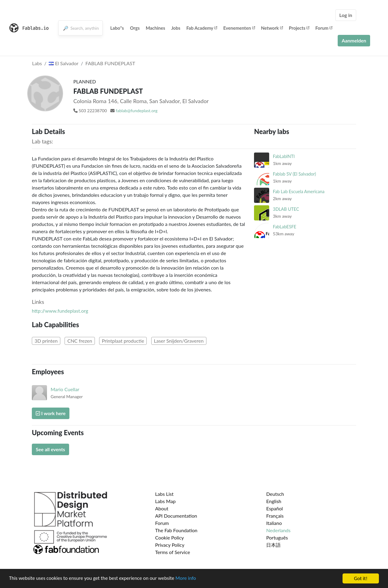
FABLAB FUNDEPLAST (110, 63)
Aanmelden (354, 40)
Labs (37, 63)
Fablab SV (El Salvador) (294, 174)
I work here (51, 413)
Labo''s (117, 28)
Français (275, 516)
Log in (346, 15)
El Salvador (64, 63)
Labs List (164, 494)
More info (186, 579)
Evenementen (239, 28)
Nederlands (278, 530)
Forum (324, 28)
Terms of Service (173, 552)
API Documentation (176, 516)
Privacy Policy (170, 545)
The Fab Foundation (176, 530)
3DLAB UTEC (286, 209)
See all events (50, 449)
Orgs (135, 28)
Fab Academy (202, 28)
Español (274, 508)
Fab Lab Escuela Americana (299, 192)
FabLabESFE (284, 227)
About (162, 508)
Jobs (176, 28)
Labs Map (166, 501)
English (274, 501)
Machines (156, 28)
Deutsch (275, 494)
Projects (299, 28)
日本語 (273, 545)
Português (277, 538)
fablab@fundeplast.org (137, 111)
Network (272, 28)
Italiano (274, 523)
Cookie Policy (170, 538)
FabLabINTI (284, 156)
